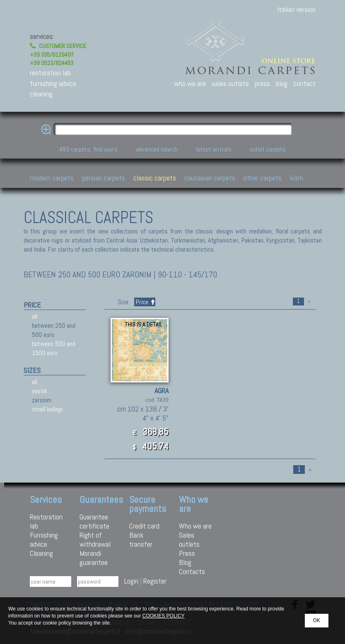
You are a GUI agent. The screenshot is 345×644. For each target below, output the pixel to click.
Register (155, 581)
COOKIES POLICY (164, 616)
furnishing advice (53, 83)
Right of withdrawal (95, 539)
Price (145, 302)
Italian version (296, 9)
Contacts (192, 571)
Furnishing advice (44, 539)
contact (304, 83)
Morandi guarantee (94, 558)
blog (282, 83)
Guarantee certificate (94, 521)
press (262, 83)
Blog (185, 562)
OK (317, 620)
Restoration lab (46, 521)
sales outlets (230, 83)
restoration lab (50, 73)
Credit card (144, 526)
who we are (190, 83)
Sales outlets (189, 539)
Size (123, 302)
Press (187, 553)
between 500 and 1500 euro (54, 348)
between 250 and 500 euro (54, 330)
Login (131, 581)
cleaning (41, 94)
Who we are (195, 526)
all (35, 316)
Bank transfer (141, 539)
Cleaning (41, 553)
